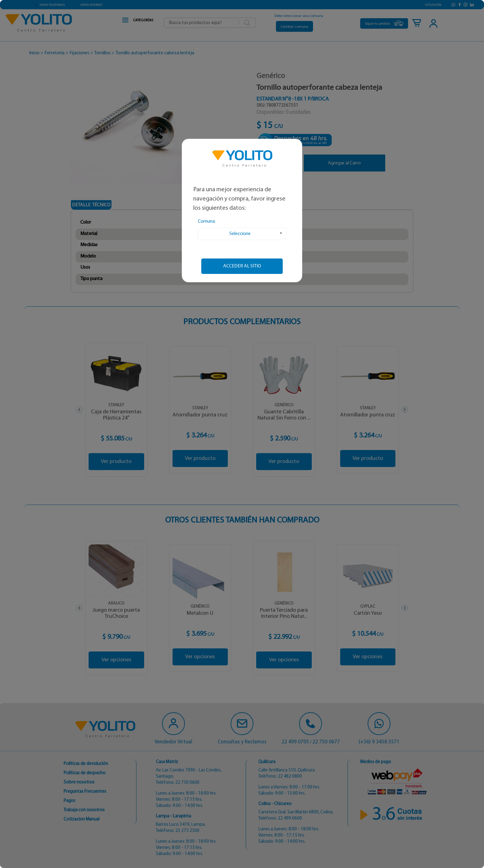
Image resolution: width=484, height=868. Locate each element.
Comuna (206, 221)
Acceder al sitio (242, 266)
